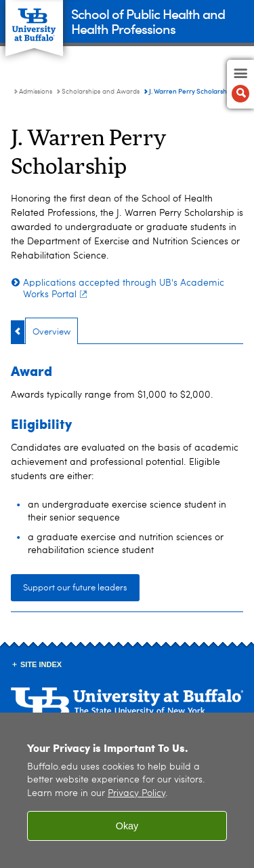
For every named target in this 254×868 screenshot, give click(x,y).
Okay (127, 826)
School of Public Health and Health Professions (148, 21)
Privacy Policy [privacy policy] (136, 794)
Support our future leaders (75, 588)
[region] (127, 790)
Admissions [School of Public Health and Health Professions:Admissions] (36, 92)
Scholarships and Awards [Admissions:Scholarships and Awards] (101, 92)
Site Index (41, 664)
